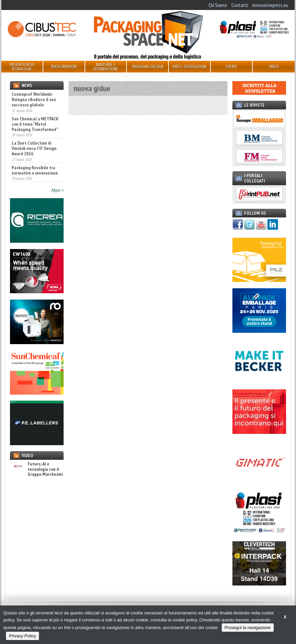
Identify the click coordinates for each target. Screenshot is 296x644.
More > (57, 190)
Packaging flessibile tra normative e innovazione (35, 170)
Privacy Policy (22, 636)
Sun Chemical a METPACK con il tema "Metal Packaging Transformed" (35, 124)
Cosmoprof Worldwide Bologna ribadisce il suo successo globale (34, 99)
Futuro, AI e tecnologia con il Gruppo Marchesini (36, 469)
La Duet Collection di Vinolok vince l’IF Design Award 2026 (34, 148)
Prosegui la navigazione (248, 628)
